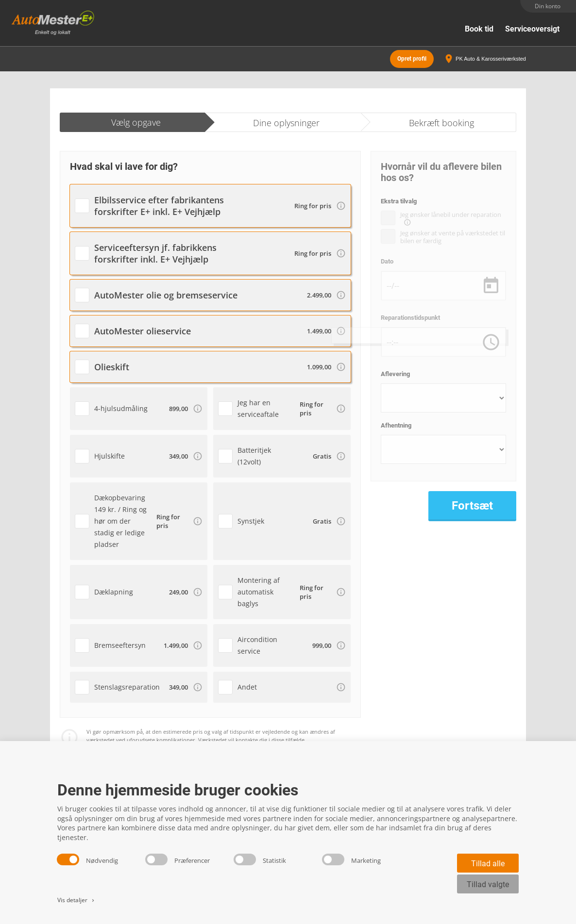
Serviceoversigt (532, 29)
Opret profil (412, 58)
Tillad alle (488, 864)
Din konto (548, 6)
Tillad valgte (488, 884)
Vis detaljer (76, 900)
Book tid (479, 29)
